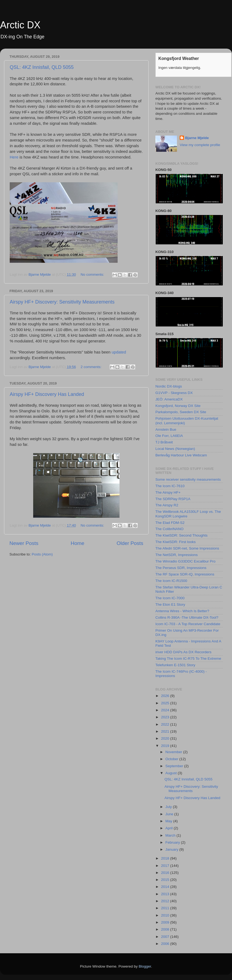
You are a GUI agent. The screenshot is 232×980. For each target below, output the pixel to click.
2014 (166, 887)
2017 (166, 866)
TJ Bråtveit (164, 442)
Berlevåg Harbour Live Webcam (181, 455)
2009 (166, 922)
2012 (166, 901)
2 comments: (92, 367)
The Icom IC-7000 (170, 598)
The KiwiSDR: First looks (175, 542)
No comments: (93, 275)
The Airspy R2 (167, 505)
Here (14, 157)
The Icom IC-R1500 (171, 581)
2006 (166, 944)
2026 (166, 696)
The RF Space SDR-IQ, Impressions (185, 574)
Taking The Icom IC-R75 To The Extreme (188, 659)
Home (77, 543)
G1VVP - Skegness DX (174, 393)
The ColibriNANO (169, 529)
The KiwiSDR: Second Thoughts (181, 535)
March (171, 835)
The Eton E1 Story (170, 604)
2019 (166, 746)
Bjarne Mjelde (197, 138)
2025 (166, 703)
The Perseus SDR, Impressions (181, 568)
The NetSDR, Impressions (177, 555)
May (169, 821)
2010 (166, 915)
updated (119, 352)
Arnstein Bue (166, 430)
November (174, 752)
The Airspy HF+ (168, 492)
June (170, 814)
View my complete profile (200, 145)
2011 (166, 908)
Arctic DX (20, 25)
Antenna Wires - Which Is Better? (182, 611)
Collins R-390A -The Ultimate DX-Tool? (187, 617)
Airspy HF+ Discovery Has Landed (47, 394)
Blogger (145, 966)
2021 (166, 731)
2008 (166, 929)
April (170, 828)
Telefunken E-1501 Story (175, 665)
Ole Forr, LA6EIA (169, 436)
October (172, 759)
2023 (166, 717)
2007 (166, 937)
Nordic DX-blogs (169, 386)
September (175, 766)
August (172, 773)
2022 (166, 724)
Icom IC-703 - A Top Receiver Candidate (188, 624)
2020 (166, 738)
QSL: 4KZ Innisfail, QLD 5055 (42, 67)
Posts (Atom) (42, 554)
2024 (166, 710)
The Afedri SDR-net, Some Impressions (187, 548)
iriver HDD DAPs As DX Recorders (183, 652)
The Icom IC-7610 (170, 486)
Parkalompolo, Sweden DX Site (181, 412)
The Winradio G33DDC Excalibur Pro (185, 561)
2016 (166, 873)
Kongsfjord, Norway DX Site (178, 406)
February (173, 842)
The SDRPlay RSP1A (173, 499)
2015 (166, 880)
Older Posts (130, 543)
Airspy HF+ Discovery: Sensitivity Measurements (62, 302)
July (169, 807)
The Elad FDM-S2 (170, 523)
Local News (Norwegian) (175, 449)
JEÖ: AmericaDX (169, 399)
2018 (166, 858)
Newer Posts (24, 543)
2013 (166, 894)
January (172, 849)
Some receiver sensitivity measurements (188, 479)
